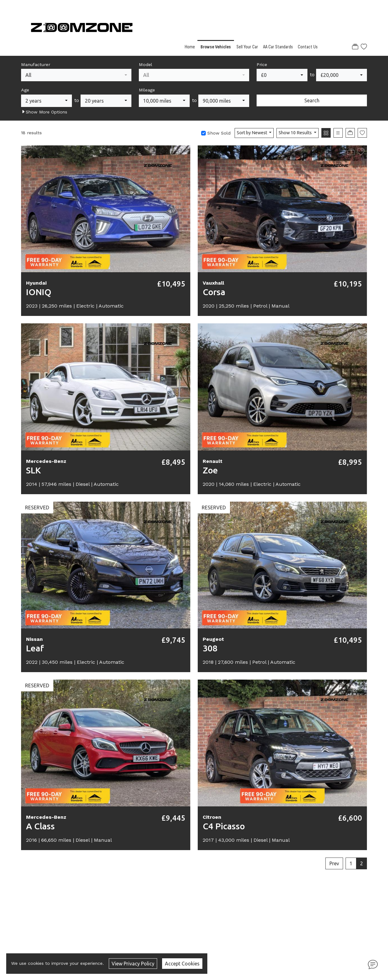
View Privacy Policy (133, 964)
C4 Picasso (224, 826)
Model (145, 64)
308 (210, 648)
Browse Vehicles (216, 47)
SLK (33, 470)
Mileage (147, 90)
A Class (40, 826)
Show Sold (218, 133)
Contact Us (308, 47)
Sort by (252, 133)
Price (262, 64)
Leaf (35, 648)
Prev (334, 863)
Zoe (210, 470)
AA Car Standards (278, 47)
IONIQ (39, 292)
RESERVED (37, 508)
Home (190, 47)
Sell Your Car (247, 47)
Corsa (214, 292)
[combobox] (76, 75)
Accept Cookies (182, 964)
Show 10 (296, 133)
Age (25, 90)
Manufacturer (36, 64)
